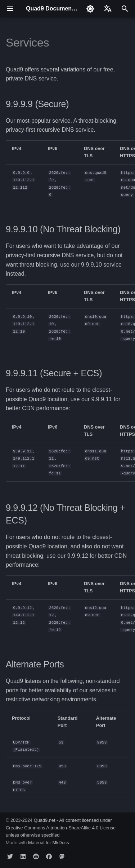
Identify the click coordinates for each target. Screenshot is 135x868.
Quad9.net (45, 820)
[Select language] (108, 9)
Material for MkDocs (49, 843)
